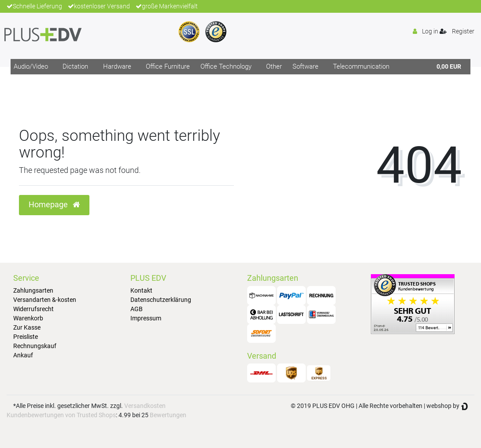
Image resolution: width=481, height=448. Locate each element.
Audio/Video (31, 66)
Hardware (117, 66)
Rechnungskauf (35, 346)
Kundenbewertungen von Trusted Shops (61, 415)
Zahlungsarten (33, 290)
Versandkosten (145, 406)
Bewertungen (168, 415)
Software (305, 66)
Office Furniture (168, 66)
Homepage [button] (54, 205)
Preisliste (26, 337)
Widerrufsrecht (33, 309)
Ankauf (23, 355)
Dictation (75, 66)
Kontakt (141, 290)
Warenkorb (28, 318)
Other (274, 66)
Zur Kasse (27, 327)
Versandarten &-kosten (45, 300)
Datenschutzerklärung (161, 300)
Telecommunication (361, 66)
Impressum (146, 318)
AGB (137, 309)
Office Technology (226, 66)
